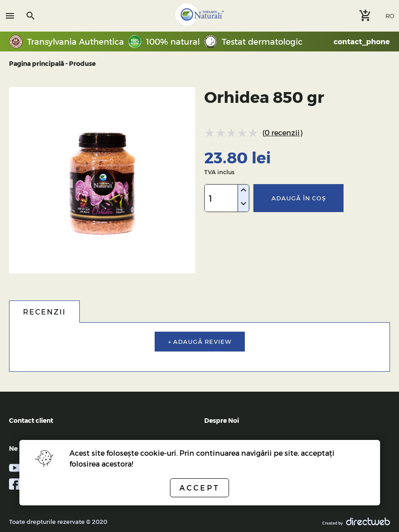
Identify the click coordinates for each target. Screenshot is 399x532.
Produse (82, 63)
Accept (199, 488)
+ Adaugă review (200, 341)
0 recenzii (282, 132)
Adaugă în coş (299, 198)
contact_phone (362, 41)
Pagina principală (37, 63)
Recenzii (44, 312)
